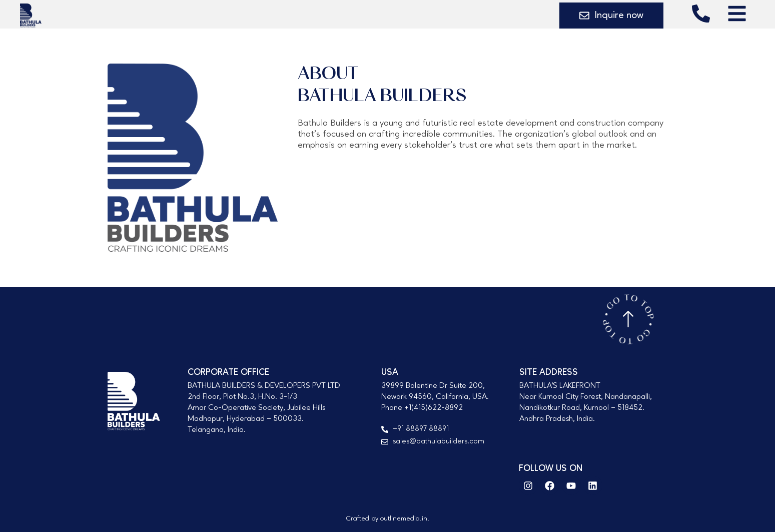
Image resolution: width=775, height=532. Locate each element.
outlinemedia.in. (405, 518)
